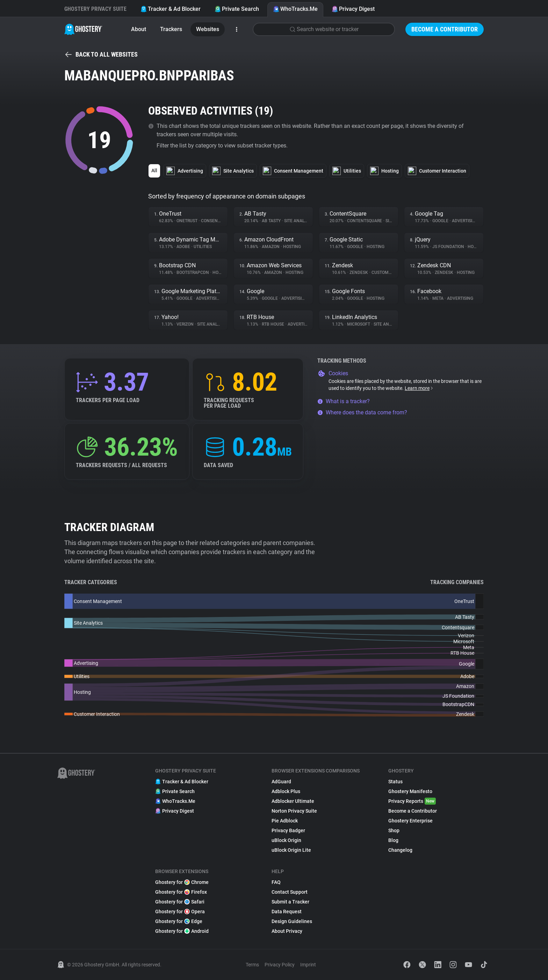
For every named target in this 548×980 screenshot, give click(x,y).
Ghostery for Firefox (181, 892)
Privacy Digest (353, 9)
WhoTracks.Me (295, 9)
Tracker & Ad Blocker (171, 9)
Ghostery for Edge (179, 921)
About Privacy (287, 931)
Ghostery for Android (182, 931)
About (139, 29)
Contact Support (290, 892)
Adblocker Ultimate (293, 801)
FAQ (276, 882)
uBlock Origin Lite (291, 850)
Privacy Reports (412, 801)
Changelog (400, 850)
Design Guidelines (292, 921)
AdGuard (281, 782)
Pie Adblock (285, 821)
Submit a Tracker (290, 902)
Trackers (171, 29)
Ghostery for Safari (180, 902)
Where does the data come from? (362, 412)
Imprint (308, 965)
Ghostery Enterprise (410, 821)
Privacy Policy (280, 965)
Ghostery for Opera (180, 912)
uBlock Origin (286, 840)
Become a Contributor (445, 29)
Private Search (237, 9)
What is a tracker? (344, 401)
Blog (393, 840)
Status (395, 782)
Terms (252, 965)
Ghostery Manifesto (410, 791)
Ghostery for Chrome (182, 882)
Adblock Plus (286, 791)
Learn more (419, 388)
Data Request (287, 912)
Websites (208, 29)
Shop (394, 830)
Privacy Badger (288, 830)
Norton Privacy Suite (294, 811)
